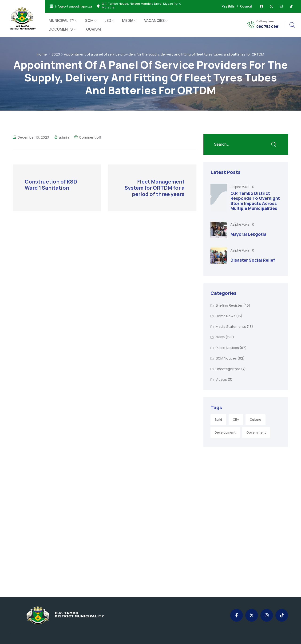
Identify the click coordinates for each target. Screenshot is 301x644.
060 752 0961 (268, 27)
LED (108, 20)
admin (64, 137)
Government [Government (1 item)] (256, 432)
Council (246, 6)
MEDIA (128, 20)
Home (42, 54)
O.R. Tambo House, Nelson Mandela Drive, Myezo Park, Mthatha (141, 6)
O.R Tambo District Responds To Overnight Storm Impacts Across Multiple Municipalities (255, 201)
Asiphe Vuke (240, 187)
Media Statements (231, 326)
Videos (221, 379)
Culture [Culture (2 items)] (255, 420)
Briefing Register (229, 305)
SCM (89, 20)
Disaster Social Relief (253, 260)
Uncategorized (228, 369)
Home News (226, 316)
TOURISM (92, 29)
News (220, 337)
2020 (56, 54)
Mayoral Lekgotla (248, 234)
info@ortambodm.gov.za (73, 6)
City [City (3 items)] (236, 420)
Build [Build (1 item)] (218, 420)
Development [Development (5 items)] (225, 432)
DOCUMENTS (61, 29)
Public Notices (227, 348)
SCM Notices (226, 358)
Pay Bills (228, 6)
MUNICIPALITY (61, 20)
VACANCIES (154, 20)
